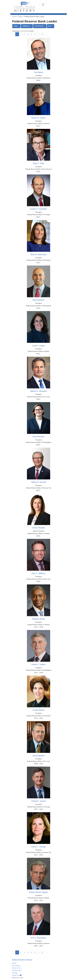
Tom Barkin (38, 72)
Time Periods (39, 26)
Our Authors (16, 966)
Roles (16, 26)
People (20, 16)
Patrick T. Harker (38, 664)
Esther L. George (38, 847)
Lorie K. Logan (38, 346)
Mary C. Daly (38, 163)
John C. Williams (38, 573)
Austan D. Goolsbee (38, 209)
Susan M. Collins (38, 118)
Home (14, 16)
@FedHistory (17, 978)
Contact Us (17, 975)
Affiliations (26, 26)
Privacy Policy (17, 970)
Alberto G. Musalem (38, 391)
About (14, 963)
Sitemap (15, 973)
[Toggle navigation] (43, 4)
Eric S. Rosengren (38, 938)
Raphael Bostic (38, 619)
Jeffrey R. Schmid (39, 482)
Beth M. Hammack (38, 255)
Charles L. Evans (38, 801)
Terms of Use (16, 968)
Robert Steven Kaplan (38, 892)
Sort (50, 26)
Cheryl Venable (38, 528)
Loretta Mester (38, 710)
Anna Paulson (38, 437)
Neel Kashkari (38, 300)
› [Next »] (46, 34)
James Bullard (38, 756)
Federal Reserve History (22, 960)
